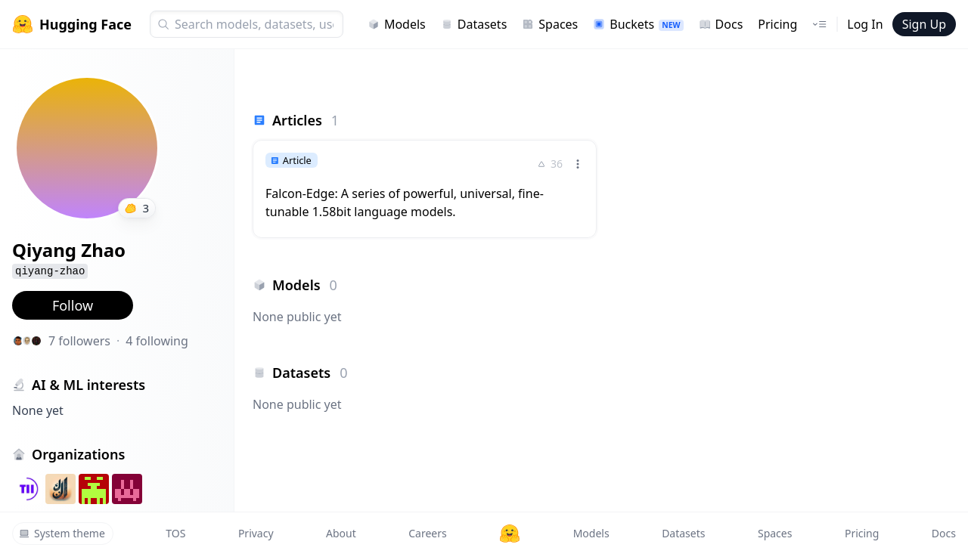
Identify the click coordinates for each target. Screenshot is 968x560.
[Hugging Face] (510, 534)
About (341, 533)
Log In (865, 24)
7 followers (79, 341)
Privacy (256, 533)
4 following (157, 341)
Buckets (638, 24)
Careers (427, 533)
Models (397, 24)
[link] (425, 189)
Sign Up (924, 24)
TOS (175, 533)
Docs (721, 24)
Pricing (777, 24)
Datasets (474, 24)
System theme (62, 533)
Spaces (550, 24)
